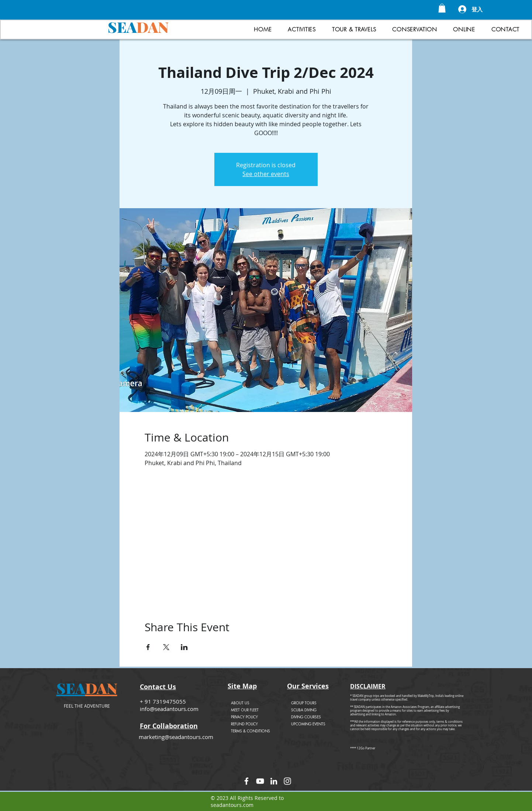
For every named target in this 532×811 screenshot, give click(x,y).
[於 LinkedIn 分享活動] (184, 647)
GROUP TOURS (304, 703)
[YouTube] (260, 781)
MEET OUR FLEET (245, 710)
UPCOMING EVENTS (308, 724)
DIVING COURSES (306, 717)
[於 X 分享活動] (166, 647)
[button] (442, 8)
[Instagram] (287, 781)
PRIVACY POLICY (244, 717)
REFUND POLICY (244, 724)
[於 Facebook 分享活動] (148, 647)
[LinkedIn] (274, 781)
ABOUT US (240, 703)
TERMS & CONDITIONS (251, 731)
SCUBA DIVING (304, 710)
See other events (266, 174)
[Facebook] (246, 781)
